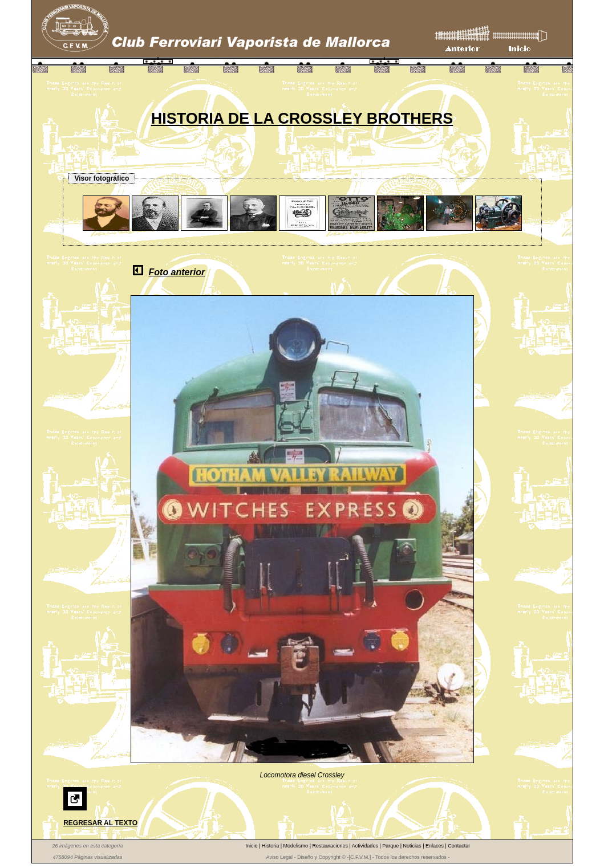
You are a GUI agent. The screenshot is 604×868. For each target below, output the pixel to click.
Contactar (459, 846)
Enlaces (435, 846)
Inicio (252, 846)
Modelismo (297, 846)
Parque (391, 846)
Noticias (413, 846)
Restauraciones (331, 846)
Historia (271, 846)
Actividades (366, 846)
